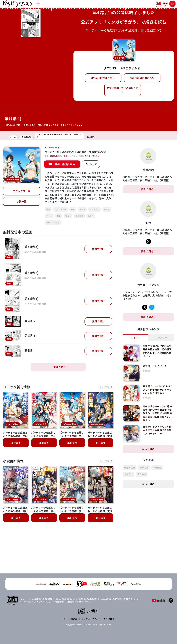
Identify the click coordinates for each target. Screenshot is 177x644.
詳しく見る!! (148, 189)
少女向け (142, 474)
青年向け (157, 467)
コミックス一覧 (22, 191)
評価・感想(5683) (65, 164)
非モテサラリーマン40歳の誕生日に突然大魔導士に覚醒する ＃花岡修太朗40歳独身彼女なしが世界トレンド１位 (158, 413)
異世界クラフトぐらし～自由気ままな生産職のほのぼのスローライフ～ (158, 430)
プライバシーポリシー (90, 619)
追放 (48, 209)
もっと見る (148, 449)
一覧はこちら (58, 367)
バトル (91, 216)
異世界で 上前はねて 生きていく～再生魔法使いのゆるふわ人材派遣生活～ (158, 390)
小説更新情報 (14, 461)
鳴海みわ (34, 125)
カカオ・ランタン (75, 125)
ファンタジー (60, 209)
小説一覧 (22, 201)
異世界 (107, 209)
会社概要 (74, 619)
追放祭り (79, 216)
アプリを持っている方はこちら (123, 90)
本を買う (16, 443)
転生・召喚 (130, 467)
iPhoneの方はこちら (103, 78)
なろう (68, 216)
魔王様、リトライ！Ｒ (155, 366)
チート (49, 216)
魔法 (59, 216)
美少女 (82, 209)
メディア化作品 (53, 222)
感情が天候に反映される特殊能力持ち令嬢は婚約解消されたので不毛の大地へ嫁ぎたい (158, 351)
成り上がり (95, 209)
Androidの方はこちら (142, 78)
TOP (64, 619)
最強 (73, 209)
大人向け (129, 474)
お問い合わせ (109, 619)
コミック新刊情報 (18, 387)
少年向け (144, 467)
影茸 (46, 125)
